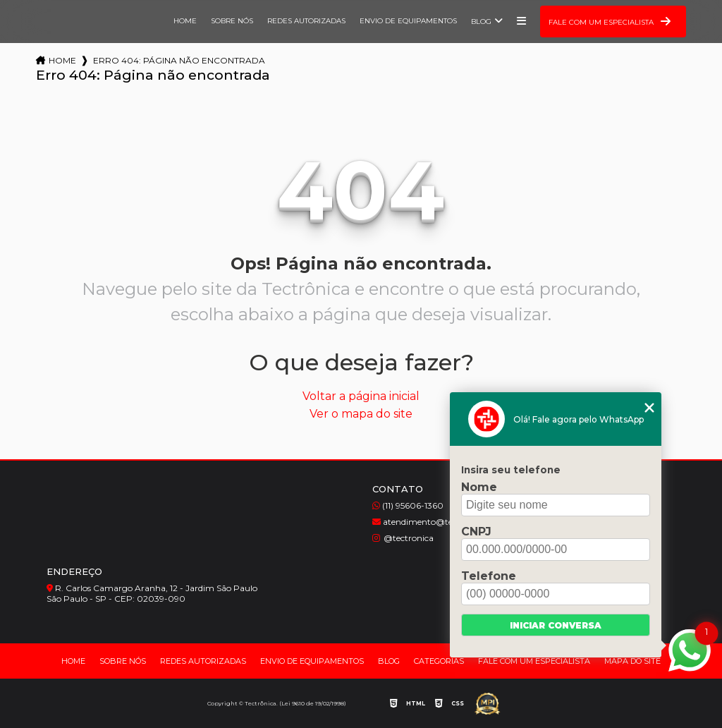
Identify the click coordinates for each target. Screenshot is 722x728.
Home (185, 21)
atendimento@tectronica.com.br (445, 522)
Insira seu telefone (511, 470)
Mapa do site (632, 661)
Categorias (439, 661)
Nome (479, 487)
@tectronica (403, 538)
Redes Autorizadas (306, 21)
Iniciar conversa (556, 625)
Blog (481, 22)
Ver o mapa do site (361, 414)
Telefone (489, 576)
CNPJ (476, 532)
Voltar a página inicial (361, 396)
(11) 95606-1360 (408, 505)
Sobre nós (232, 21)
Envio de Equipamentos (408, 21)
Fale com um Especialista (534, 661)
